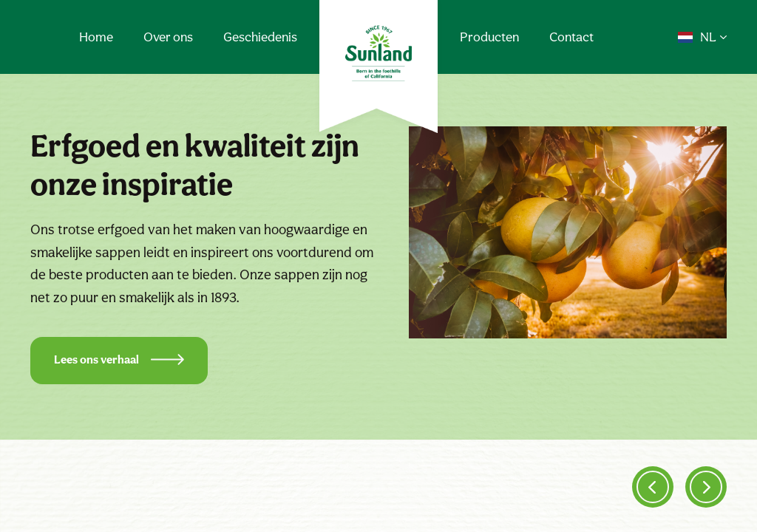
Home (96, 37)
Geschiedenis (260, 37)
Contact (571, 37)
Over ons (168, 37)
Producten (489, 37)
